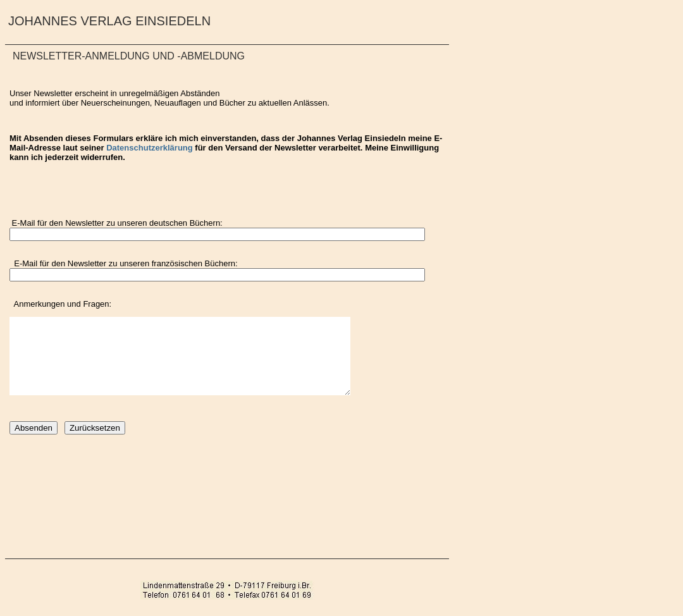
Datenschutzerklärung (150, 148)
